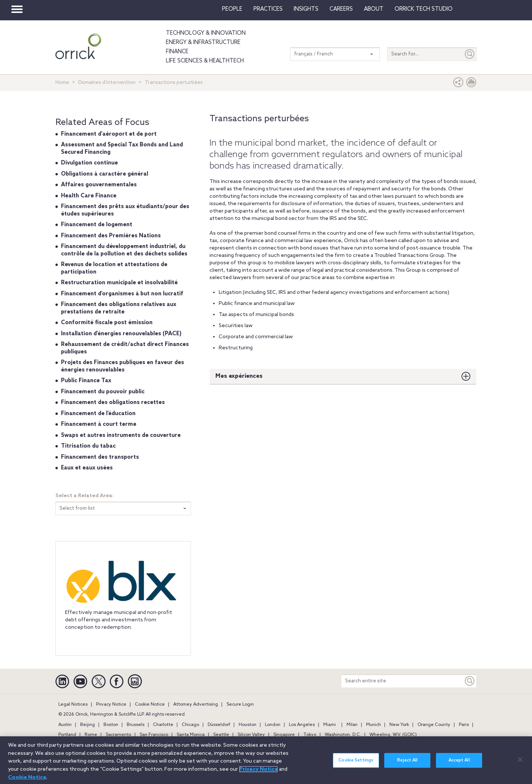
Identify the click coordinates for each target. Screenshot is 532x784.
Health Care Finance (89, 196)
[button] (458, 84)
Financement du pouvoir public (103, 392)
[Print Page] (471, 84)
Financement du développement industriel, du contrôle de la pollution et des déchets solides (124, 250)
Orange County (434, 725)
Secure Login (240, 705)
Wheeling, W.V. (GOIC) (393, 735)
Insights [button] (306, 9)
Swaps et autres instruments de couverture (121, 435)
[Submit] (470, 54)
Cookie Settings (356, 767)
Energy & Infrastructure (203, 43)
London (273, 725)
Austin (65, 725)
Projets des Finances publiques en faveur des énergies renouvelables (122, 366)
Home (62, 83)
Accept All (459, 767)
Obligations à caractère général (105, 174)
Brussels (136, 725)
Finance (177, 52)
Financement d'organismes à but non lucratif (122, 294)
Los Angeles (302, 725)
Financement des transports (100, 457)
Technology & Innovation (206, 33)
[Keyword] (470, 681)
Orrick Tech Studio (424, 9)
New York (399, 725)
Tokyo (310, 735)
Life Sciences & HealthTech (205, 61)
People (232, 9)
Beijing (88, 725)
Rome (91, 735)
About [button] (374, 9)
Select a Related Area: (85, 496)
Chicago (190, 725)
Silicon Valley (251, 735)
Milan (352, 725)
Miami (330, 725)
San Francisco (154, 735)
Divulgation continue (89, 163)
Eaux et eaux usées (87, 468)
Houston (248, 725)
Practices (268, 9)
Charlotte (163, 725)
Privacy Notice (111, 705)
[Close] (520, 766)
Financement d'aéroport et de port (109, 134)
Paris (464, 725)
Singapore (284, 735)
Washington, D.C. (343, 735)
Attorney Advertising (196, 705)
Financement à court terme (99, 424)
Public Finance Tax (86, 381)
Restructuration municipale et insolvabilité (119, 283)
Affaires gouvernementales (99, 185)
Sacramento (118, 735)
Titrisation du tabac (88, 446)
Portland (67, 735)
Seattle (221, 735)
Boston (111, 725)
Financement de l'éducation (98, 414)
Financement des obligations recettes (113, 403)
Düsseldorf (219, 725)
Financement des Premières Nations (111, 236)
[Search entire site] (402, 681)
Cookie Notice (150, 705)
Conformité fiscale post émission (107, 323)
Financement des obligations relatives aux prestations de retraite (119, 308)
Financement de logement (97, 225)
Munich (374, 725)
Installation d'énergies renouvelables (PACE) (121, 334)
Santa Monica (191, 735)
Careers (341, 9)
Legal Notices (73, 705)
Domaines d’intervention (107, 83)
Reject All (407, 767)
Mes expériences (239, 376)
